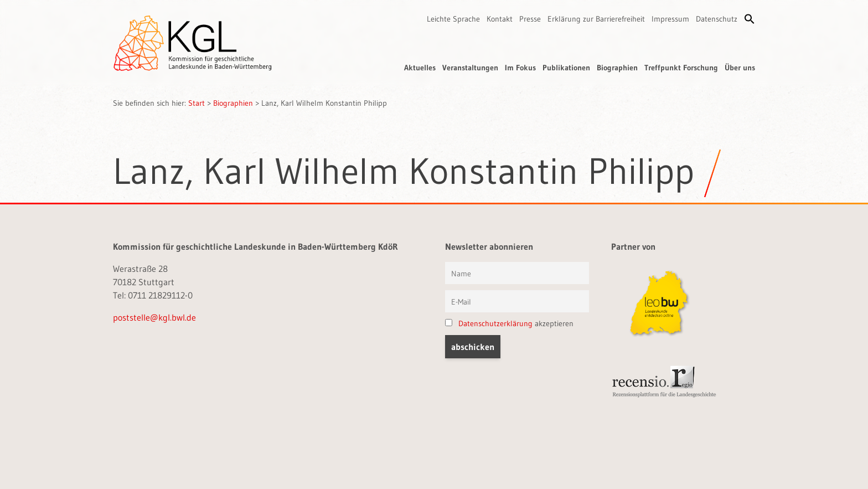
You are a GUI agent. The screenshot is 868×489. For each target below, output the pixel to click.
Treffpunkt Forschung (681, 68)
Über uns (740, 68)
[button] (750, 19)
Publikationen (566, 68)
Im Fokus (520, 68)
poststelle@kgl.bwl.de (154, 317)
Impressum (670, 19)
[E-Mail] (517, 301)
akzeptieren (509, 323)
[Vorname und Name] (517, 273)
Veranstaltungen (470, 68)
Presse (530, 19)
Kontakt (500, 19)
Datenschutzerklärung (495, 323)
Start (197, 103)
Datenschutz (717, 19)
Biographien (617, 68)
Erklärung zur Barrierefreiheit (596, 19)
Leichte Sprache (453, 19)
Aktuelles (420, 68)
